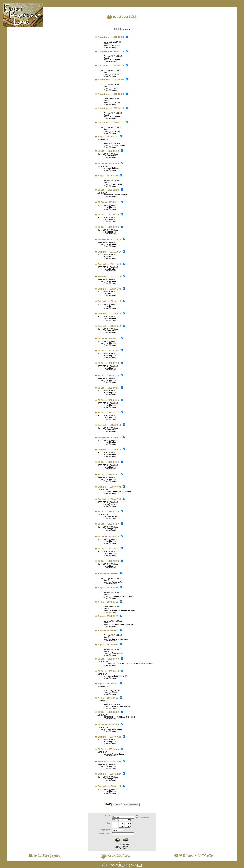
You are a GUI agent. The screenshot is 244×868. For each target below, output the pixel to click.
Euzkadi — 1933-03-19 (109, 450)
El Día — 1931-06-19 (108, 215)
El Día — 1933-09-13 (108, 536)
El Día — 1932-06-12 (108, 338)
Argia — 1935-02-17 (108, 645)
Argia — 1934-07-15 (108, 588)
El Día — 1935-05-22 (108, 712)
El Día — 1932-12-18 (108, 413)
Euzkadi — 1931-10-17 (109, 252)
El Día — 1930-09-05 (108, 163)
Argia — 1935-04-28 (108, 698)
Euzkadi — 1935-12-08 (109, 761)
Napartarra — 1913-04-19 (111, 65)
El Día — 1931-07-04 (108, 227)
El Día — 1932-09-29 (108, 400)
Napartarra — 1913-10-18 (111, 108)
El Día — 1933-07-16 (108, 512)
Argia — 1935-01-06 (108, 630)
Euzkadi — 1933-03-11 (109, 437)
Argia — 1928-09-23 (108, 137)
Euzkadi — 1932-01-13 (109, 301)
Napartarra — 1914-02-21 (111, 122)
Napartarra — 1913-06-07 (111, 80)
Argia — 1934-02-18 (108, 573)
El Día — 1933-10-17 (108, 549)
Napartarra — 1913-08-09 (111, 94)
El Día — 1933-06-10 (108, 462)
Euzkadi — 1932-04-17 (109, 314)
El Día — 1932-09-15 (108, 388)
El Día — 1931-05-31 (108, 202)
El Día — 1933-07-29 (108, 524)
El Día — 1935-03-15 (108, 671)
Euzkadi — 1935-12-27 (109, 774)
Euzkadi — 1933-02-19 (109, 425)
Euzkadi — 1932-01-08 (109, 289)
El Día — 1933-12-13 (108, 561)
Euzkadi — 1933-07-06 (109, 499)
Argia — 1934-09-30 (108, 616)
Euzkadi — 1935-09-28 (109, 737)
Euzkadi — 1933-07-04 (109, 487)
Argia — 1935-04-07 (108, 684)
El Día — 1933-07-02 (108, 474)
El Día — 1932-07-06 (108, 351)
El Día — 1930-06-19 (108, 151)
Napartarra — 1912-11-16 (111, 51)
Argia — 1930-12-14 (108, 176)
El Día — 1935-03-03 (108, 659)
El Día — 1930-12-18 (108, 190)
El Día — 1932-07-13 (108, 363)
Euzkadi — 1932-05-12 (109, 326)
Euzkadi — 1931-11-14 (109, 276)
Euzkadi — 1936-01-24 (109, 786)
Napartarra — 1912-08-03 (111, 37)
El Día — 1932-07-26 (108, 375)
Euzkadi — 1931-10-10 (109, 239)
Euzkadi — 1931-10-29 (109, 264)
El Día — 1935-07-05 (108, 724)
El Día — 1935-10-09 (108, 749)
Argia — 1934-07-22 (108, 602)
